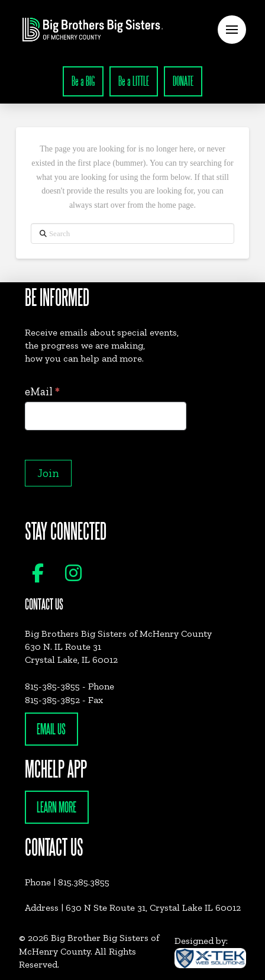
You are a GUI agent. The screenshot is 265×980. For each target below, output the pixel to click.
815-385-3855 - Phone (70, 686)
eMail (42, 391)
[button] (232, 30)
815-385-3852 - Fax (64, 700)
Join (48, 473)
